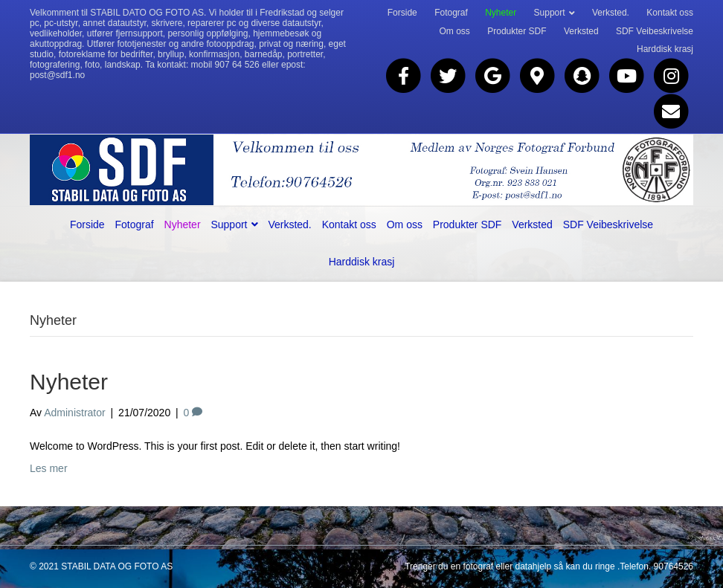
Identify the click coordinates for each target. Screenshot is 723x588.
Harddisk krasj (665, 49)
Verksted (581, 31)
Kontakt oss (670, 13)
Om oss (455, 31)
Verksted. (611, 13)
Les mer (49, 468)
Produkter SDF (517, 31)
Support (550, 13)
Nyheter (501, 13)
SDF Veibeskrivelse (655, 31)
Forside (402, 13)
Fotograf (451, 13)
